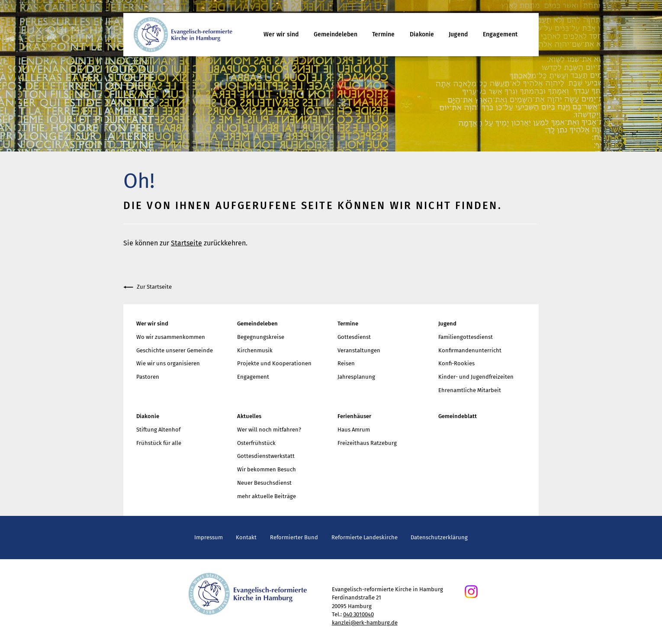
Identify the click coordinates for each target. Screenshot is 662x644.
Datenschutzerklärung (439, 537)
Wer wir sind (281, 34)
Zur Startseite (148, 287)
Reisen (346, 363)
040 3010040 (358, 614)
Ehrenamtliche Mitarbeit (470, 390)
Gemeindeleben (336, 34)
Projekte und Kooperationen (274, 363)
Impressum (209, 537)
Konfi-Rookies (456, 363)
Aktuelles (249, 416)
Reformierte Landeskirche (365, 537)
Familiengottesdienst (466, 337)
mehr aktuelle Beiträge (267, 496)
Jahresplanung (356, 377)
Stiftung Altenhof (158, 430)
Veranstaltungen (359, 350)
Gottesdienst (354, 337)
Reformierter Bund (294, 537)
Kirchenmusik (255, 350)
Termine (383, 34)
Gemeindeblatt (458, 416)
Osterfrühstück (256, 443)
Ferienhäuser (354, 416)
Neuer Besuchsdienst (264, 483)
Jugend (458, 34)
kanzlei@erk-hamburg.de (365, 623)
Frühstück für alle (159, 443)
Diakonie (422, 34)
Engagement (500, 34)
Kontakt (246, 537)
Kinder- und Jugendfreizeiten (476, 377)
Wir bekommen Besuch (267, 469)
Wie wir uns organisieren (168, 363)
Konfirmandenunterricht (470, 350)
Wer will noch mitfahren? (269, 430)
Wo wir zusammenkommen (171, 337)
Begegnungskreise (261, 337)
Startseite (186, 243)
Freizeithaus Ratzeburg (367, 443)
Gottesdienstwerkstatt (266, 456)
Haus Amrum (354, 430)
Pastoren (148, 377)
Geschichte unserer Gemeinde (175, 350)
